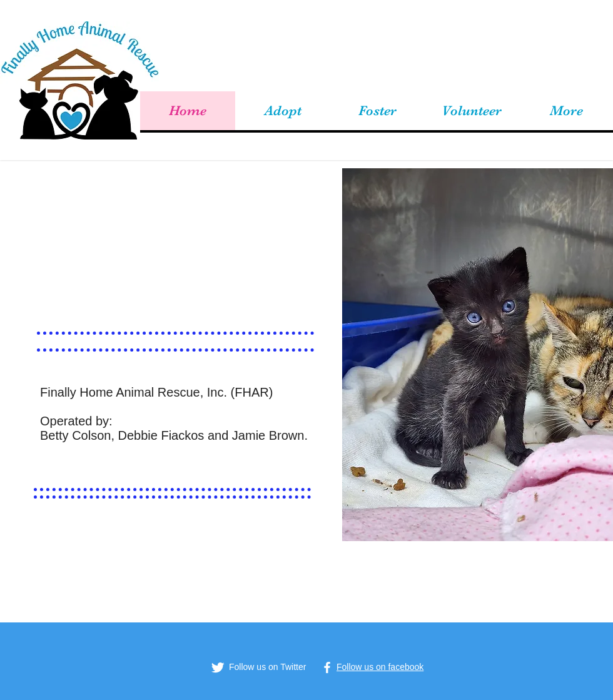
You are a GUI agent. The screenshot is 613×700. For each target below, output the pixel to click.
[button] (282, 111)
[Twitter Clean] (218, 667)
